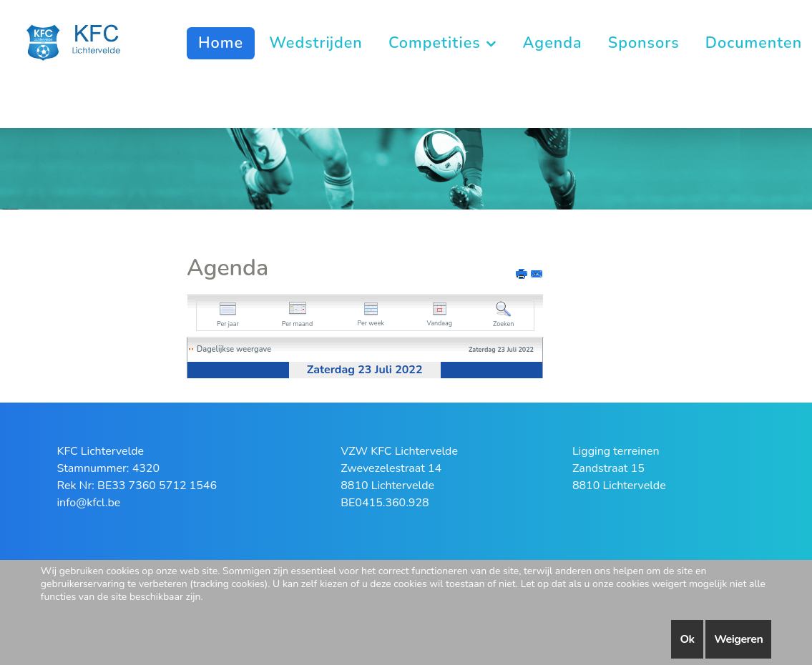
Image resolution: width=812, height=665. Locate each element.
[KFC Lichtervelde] (81, 41)
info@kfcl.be (88, 503)
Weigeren (738, 639)
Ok (687, 639)
